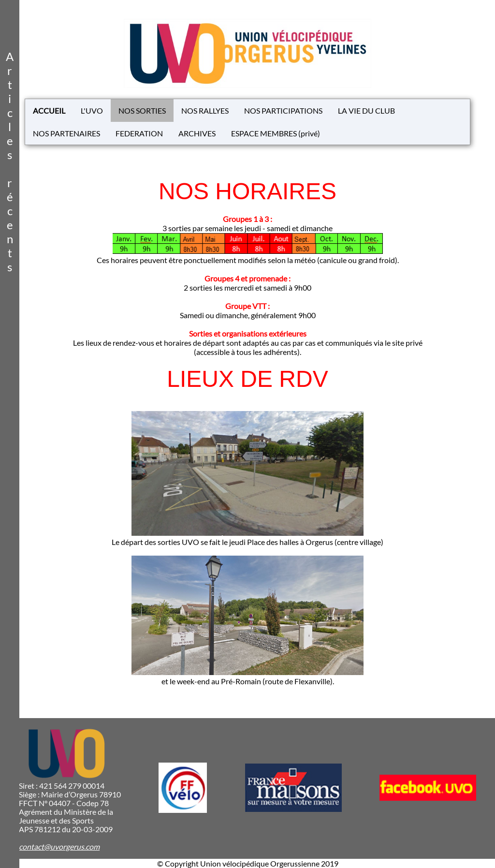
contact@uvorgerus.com (59, 846)
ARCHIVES (197, 133)
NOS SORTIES (142, 110)
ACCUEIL (49, 110)
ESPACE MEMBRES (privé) (276, 133)
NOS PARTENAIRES (66, 133)
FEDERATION (139, 133)
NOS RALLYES (205, 110)
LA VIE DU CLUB (366, 110)
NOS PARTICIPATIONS (283, 110)
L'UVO (92, 110)
